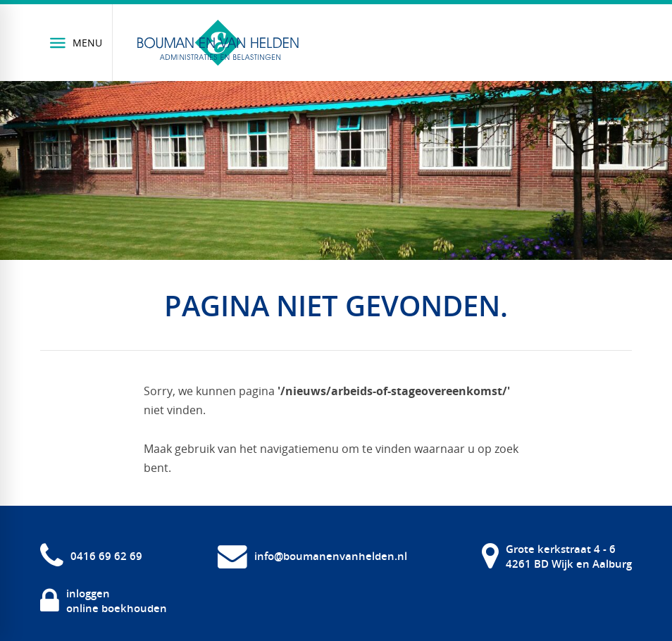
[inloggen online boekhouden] (104, 601)
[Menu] (76, 43)
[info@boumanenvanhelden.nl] (312, 556)
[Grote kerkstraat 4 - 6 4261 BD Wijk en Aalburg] (557, 556)
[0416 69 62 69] (91, 556)
